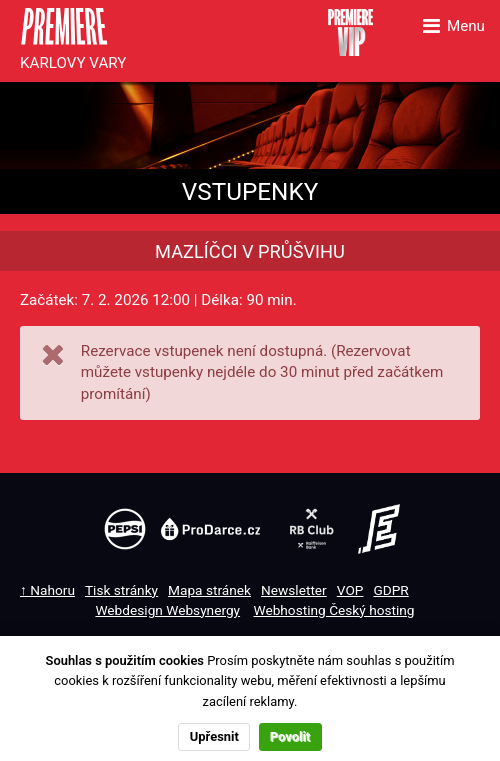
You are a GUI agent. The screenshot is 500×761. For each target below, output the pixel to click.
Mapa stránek (209, 590)
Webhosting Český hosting (333, 610)
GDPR (390, 590)
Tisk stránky (121, 590)
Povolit (290, 736)
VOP (350, 590)
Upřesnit (214, 736)
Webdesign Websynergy (167, 610)
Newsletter (294, 590)
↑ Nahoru (47, 590)
